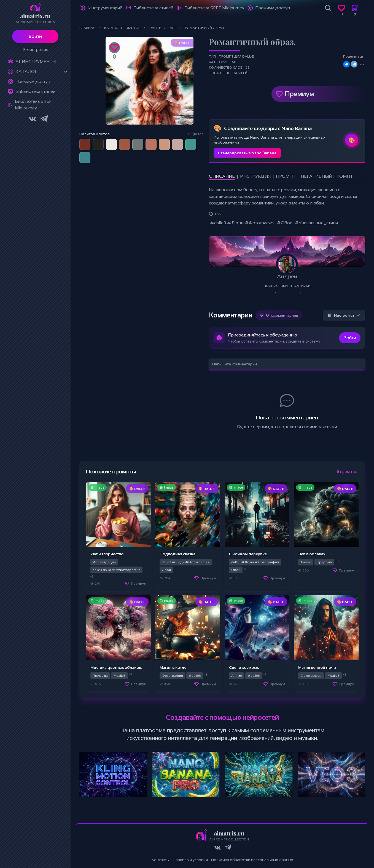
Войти (35, 36)
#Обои (285, 223)
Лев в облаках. (312, 554)
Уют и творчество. (107, 554)
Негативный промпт (327, 176)
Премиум (299, 94)
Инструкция (255, 176)
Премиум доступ (33, 81)
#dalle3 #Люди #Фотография (242, 223)
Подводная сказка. (178, 554)
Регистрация (35, 49)
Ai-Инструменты (36, 62)
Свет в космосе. (244, 667)
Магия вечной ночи (317, 667)
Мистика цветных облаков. (116, 667)
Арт (235, 62)
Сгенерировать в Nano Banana (247, 153)
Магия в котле (173, 667)
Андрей (241, 73)
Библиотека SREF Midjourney (33, 105)
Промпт (286, 176)
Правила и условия (190, 860)
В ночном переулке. (248, 554)
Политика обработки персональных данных (252, 860)
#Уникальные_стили (316, 223)
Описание (222, 176)
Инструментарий (105, 8)
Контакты (161, 860)
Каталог (26, 72)
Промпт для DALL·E (236, 56)
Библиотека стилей (35, 91)
